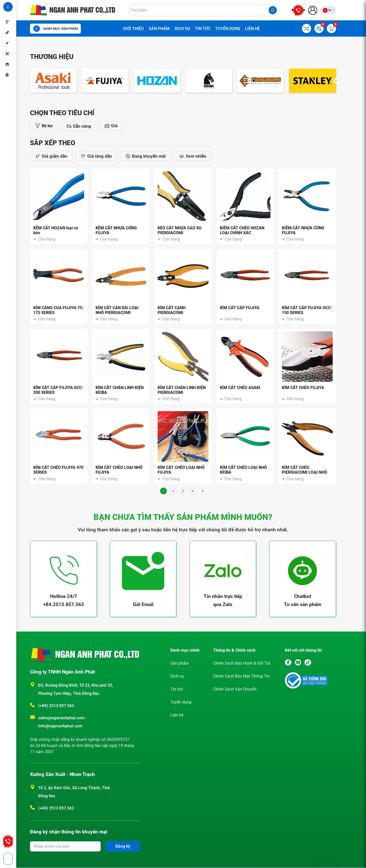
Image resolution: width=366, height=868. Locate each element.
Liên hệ (252, 29)
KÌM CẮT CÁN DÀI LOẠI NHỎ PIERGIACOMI (117, 310)
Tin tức (203, 29)
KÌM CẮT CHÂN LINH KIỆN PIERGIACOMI (182, 390)
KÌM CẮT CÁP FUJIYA (240, 308)
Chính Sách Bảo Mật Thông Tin (241, 676)
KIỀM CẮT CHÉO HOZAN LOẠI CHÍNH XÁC (242, 230)
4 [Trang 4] (193, 491)
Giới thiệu (133, 29)
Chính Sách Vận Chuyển (235, 689)
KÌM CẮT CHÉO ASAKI (240, 388)
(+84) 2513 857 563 (56, 706)
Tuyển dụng (228, 29)
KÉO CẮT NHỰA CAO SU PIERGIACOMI (180, 230)
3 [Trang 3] (183, 491)
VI (330, 10)
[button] (336, 86)
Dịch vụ (182, 29)
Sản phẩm (159, 29)
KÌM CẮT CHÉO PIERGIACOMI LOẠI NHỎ (304, 470)
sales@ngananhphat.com (62, 718)
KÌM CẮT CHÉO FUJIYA (303, 388)
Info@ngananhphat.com (60, 726)
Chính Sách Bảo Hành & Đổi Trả (242, 663)
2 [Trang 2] (173, 491)
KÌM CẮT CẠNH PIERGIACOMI (172, 310)
